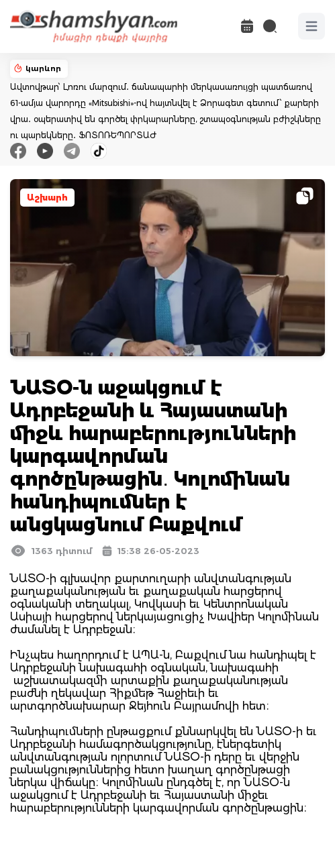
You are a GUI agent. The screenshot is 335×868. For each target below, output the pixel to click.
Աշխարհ (47, 198)
